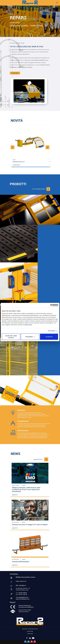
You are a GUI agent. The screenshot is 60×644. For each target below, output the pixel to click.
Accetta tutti (49, 337)
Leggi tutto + (15, 495)
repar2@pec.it (22, 585)
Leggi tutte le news (38, 459)
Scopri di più (15, 73)
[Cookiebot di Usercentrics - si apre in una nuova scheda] (51, 305)
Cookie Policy (30, 634)
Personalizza (52, 331)
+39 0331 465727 (22, 593)
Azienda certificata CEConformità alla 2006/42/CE (26, 606)
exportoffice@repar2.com (23, 599)
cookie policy (28, 325)
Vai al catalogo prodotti (39, 189)
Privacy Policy (30, 631)
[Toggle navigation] (57, 3)
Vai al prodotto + (17, 165)
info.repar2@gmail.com (22, 597)
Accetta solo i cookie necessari (11, 337)
